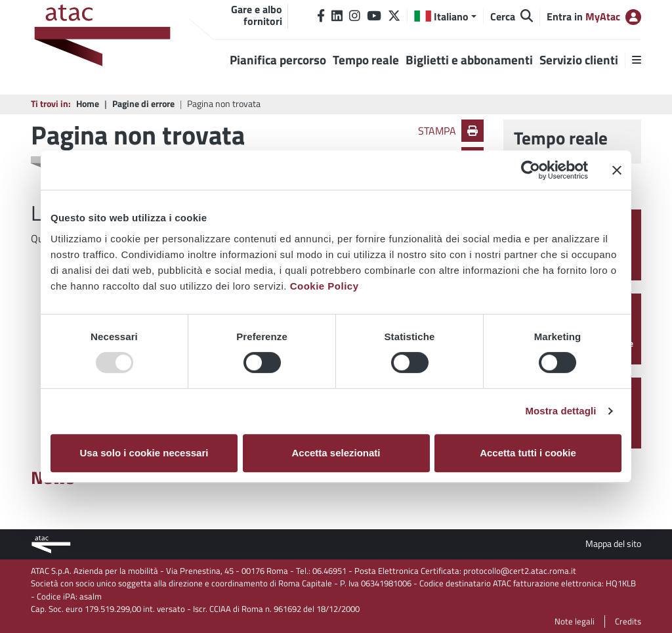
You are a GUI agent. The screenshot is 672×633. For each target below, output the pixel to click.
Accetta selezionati (336, 453)
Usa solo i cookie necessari (144, 453)
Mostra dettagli (560, 411)
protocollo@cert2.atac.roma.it (520, 571)
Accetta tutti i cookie (528, 453)
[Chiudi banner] (617, 170)
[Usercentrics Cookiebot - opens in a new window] (531, 170)
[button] (445, 16)
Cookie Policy (325, 286)
